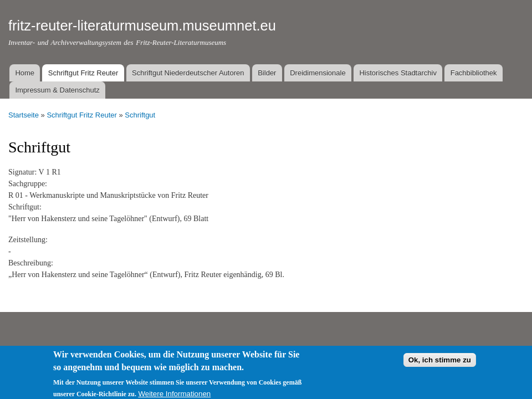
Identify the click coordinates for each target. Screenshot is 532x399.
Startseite (24, 115)
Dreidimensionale (318, 73)
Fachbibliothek (474, 73)
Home (25, 73)
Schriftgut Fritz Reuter (83, 73)
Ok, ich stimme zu (440, 365)
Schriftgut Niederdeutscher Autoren (188, 73)
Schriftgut (140, 115)
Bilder (267, 73)
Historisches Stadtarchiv (398, 73)
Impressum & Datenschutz (57, 90)
